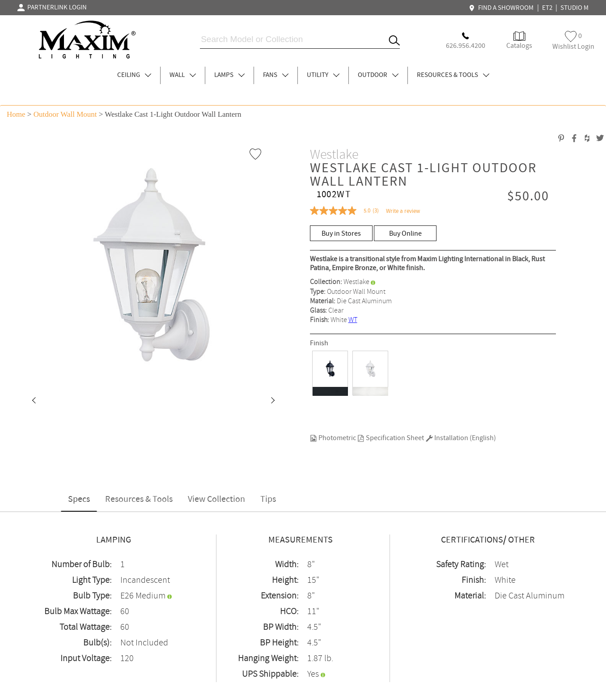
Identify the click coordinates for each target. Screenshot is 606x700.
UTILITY (323, 75)
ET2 (547, 8)
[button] (34, 401)
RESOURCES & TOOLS (453, 75)
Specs (79, 499)
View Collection (216, 499)
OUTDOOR (378, 75)
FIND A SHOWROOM (502, 8)
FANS (276, 75)
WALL (183, 75)
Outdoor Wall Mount (65, 114)
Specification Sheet (391, 438)
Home (16, 114)
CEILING (134, 75)
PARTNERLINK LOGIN (52, 8)
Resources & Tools (139, 499)
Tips (268, 499)
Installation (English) (461, 438)
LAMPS (229, 75)
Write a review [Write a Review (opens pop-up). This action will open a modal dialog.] (403, 211)
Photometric (333, 438)
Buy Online (405, 234)
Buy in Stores (341, 234)
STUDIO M (574, 8)
